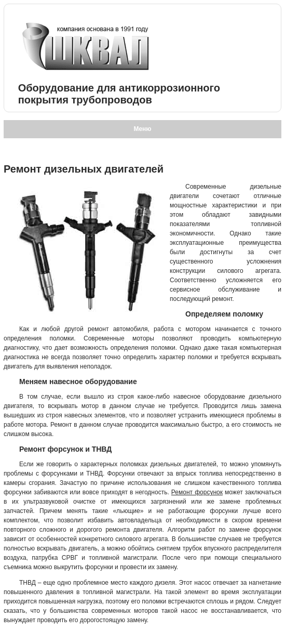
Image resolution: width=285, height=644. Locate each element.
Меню (142, 129)
